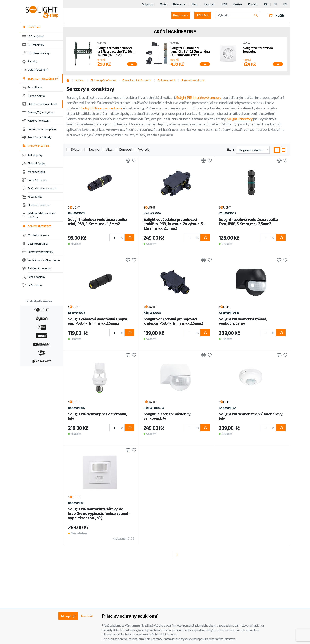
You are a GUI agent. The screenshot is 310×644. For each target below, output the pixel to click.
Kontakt (253, 4)
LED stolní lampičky (39, 53)
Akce (109, 149)
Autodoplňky (35, 155)
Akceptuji (68, 616)
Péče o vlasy (35, 285)
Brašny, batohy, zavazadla (43, 188)
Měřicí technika (36, 172)
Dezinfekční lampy (38, 244)
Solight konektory (240, 119)
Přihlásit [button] (203, 15)
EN (285, 4)
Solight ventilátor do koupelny (258, 50)
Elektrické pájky (37, 163)
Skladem (77, 149)
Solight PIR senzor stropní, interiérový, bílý (251, 416)
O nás (163, 4)
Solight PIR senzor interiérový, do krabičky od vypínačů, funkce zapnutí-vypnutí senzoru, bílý (99, 513)
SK (276, 4)
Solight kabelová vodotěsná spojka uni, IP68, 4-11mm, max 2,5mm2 (97, 321)
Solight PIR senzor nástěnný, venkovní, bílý (167, 416)
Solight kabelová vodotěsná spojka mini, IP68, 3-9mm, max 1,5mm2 (97, 221)
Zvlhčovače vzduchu (39, 268)
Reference (179, 4)
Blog (194, 4)
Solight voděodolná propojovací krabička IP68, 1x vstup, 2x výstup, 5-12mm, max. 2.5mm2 (174, 224)
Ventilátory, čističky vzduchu (44, 260)
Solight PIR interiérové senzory (199, 97)
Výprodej (144, 149)
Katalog (80, 80)
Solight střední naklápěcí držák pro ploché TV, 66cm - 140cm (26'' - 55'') (117, 51)
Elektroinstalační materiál (42, 104)
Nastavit (87, 616)
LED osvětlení (36, 36)
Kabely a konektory (39, 121)
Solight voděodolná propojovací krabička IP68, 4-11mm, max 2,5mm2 (173, 321)
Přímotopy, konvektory (40, 252)
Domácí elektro (36, 96)
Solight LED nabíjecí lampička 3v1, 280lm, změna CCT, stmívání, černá (190, 51)
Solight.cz (148, 4)
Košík (276, 15)
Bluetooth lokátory (38, 205)
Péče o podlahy (36, 277)
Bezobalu (209, 4)
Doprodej (125, 149)
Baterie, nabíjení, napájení (42, 129)
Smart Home (35, 87)
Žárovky (32, 61)
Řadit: (231, 150)
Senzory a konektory (193, 80)
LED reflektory (36, 45)
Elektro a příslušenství (103, 80)
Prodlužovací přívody (39, 137)
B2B (224, 4)
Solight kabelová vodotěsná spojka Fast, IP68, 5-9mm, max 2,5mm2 (248, 221)
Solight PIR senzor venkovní (102, 108)
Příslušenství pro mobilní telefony (42, 215)
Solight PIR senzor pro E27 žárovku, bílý (97, 416)
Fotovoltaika (35, 197)
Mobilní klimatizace (39, 235)
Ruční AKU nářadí (37, 180)
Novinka (94, 149)
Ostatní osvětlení (38, 70)
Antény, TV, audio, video (41, 112)
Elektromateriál (166, 80)
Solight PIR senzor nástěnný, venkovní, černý (243, 321)
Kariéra (237, 4)
